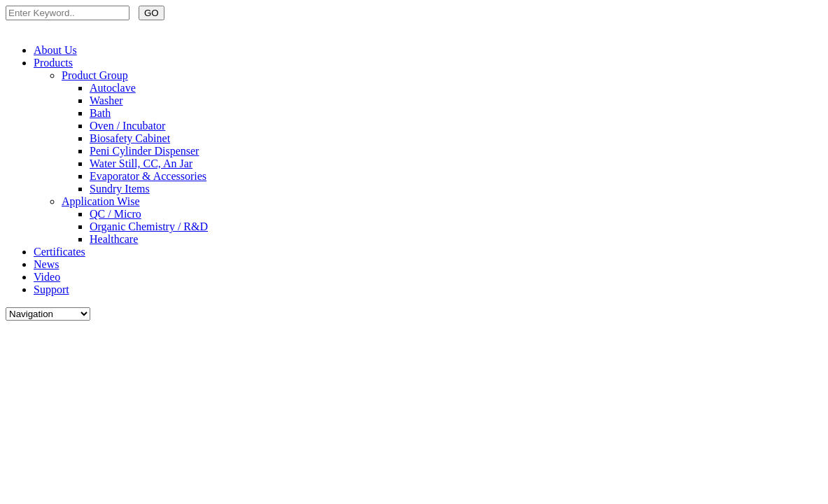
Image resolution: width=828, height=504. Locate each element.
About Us (55, 50)
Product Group (95, 75)
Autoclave (113, 88)
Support (51, 289)
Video (47, 277)
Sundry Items (120, 189)
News (46, 264)
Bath (100, 113)
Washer (106, 100)
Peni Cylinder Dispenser (144, 151)
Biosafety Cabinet (130, 138)
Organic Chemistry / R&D (149, 226)
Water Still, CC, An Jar (141, 163)
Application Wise (100, 201)
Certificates (59, 252)
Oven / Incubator (127, 126)
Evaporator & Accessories (148, 176)
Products (53, 63)
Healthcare (114, 239)
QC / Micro (115, 214)
